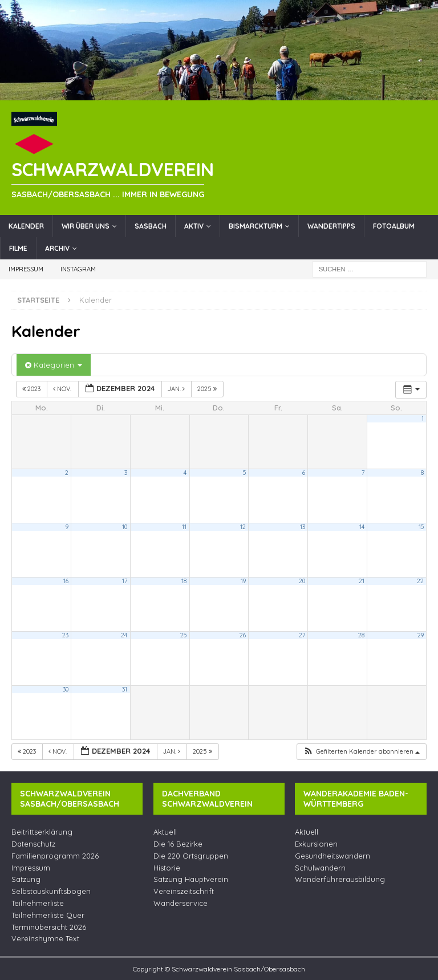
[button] (361, 752)
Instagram (78, 269)
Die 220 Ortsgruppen (191, 856)
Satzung (26, 879)
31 (125, 689)
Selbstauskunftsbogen (51, 891)
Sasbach (151, 226)
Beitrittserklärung (42, 832)
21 (362, 581)
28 (361, 635)
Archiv (57, 248)
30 (66, 689)
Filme (18, 248)
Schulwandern (320, 868)
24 (124, 635)
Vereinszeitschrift (184, 891)
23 (65, 635)
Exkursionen (316, 844)
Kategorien (54, 365)
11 (184, 527)
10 (125, 527)
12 (243, 527)
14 (362, 527)
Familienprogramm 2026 (55, 856)
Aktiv (194, 226)
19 (243, 581)
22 (420, 581)
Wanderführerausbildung (340, 879)
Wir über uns (86, 226)
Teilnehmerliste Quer (48, 915)
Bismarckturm (255, 226)
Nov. (63, 389)
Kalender (26, 226)
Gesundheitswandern (332, 856)
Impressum (26, 269)
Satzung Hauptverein (191, 879)
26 (243, 635)
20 (302, 581)
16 (66, 581)
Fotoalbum (394, 226)
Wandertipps (331, 226)
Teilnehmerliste (38, 903)
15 (421, 527)
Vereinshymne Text (45, 938)
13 (303, 527)
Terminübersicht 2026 (49, 927)
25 (183, 635)
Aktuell (165, 832)
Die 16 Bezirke (178, 844)
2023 (32, 389)
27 (302, 635)
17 (125, 581)
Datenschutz (33, 844)
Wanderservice (181, 903)
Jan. (177, 389)
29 (421, 635)
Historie (167, 868)
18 (184, 581)
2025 (208, 389)
